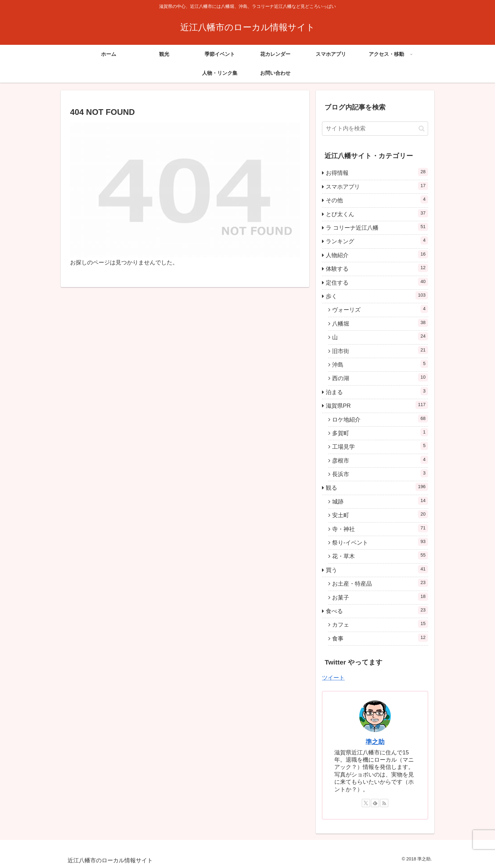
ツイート (333, 678)
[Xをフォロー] (366, 803)
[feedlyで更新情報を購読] (375, 803)
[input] (375, 129)
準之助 (375, 742)
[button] (422, 129)
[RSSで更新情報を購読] (384, 803)
